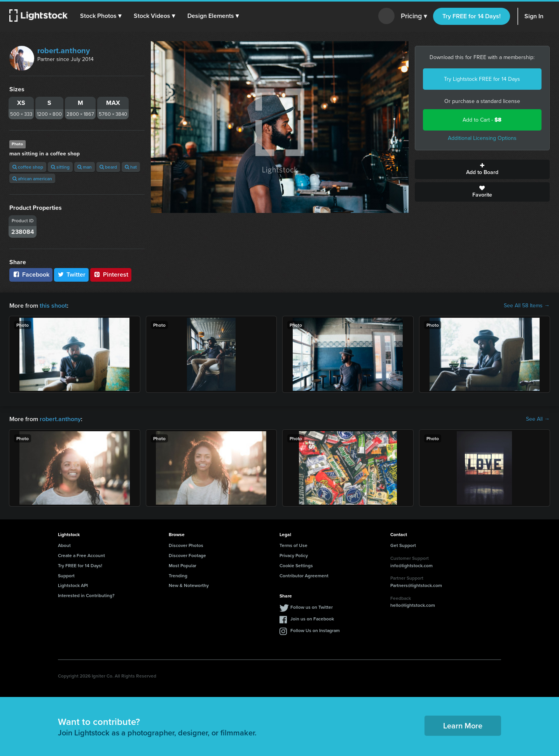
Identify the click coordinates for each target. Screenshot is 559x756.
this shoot (53, 306)
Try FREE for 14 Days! (472, 16)
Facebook (31, 274)
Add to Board (482, 169)
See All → (538, 419)
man (85, 167)
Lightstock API (73, 585)
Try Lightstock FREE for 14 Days (482, 79)
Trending (178, 576)
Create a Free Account (81, 555)
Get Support (403, 545)
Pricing (414, 16)
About (64, 545)
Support (66, 576)
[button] (101, 16)
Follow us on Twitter (312, 607)
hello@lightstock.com (413, 605)
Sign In (534, 16)
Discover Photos (186, 545)
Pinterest (111, 274)
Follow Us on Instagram (315, 630)
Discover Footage (187, 555)
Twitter (72, 274)
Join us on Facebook (312, 619)
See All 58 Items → (527, 306)
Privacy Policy (294, 555)
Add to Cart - (482, 120)
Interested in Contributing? (86, 595)
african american (32, 179)
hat (131, 167)
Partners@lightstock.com (416, 585)
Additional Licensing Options (482, 138)
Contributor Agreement (304, 576)
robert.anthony (64, 51)
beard (108, 167)
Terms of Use (293, 545)
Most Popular (183, 565)
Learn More (463, 726)
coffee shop (28, 167)
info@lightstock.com (411, 565)
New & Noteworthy (189, 585)
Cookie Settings (296, 565)
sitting (60, 167)
